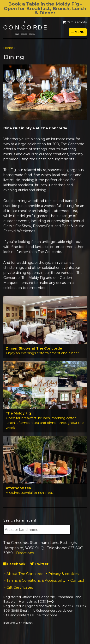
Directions (25, 553)
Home (8, 48)
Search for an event (20, 520)
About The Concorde (25, 574)
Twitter (39, 564)
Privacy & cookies (63, 574)
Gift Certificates (20, 587)
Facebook (14, 564)
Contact (77, 581)
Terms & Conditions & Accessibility (36, 581)
